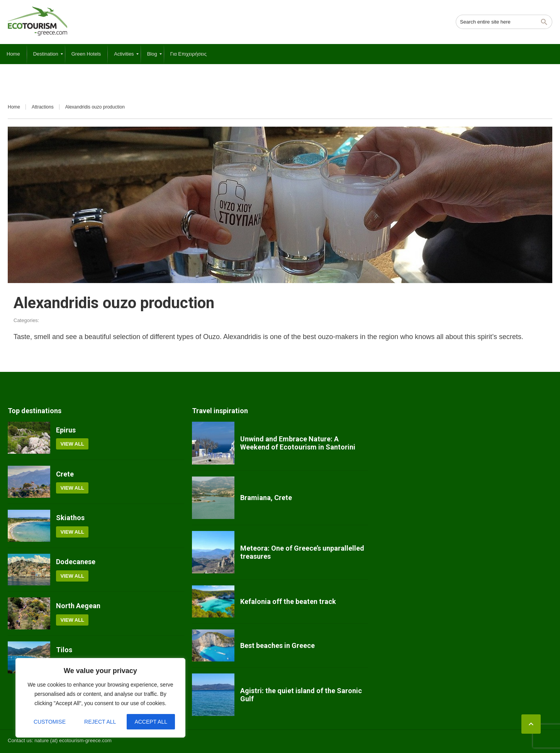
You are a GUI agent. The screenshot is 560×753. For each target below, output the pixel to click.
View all (72, 444)
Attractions (43, 107)
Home (14, 107)
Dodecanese (76, 562)
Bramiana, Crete (266, 498)
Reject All (100, 722)
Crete (65, 474)
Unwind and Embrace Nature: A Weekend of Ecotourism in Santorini (298, 443)
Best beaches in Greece (277, 645)
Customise (50, 722)
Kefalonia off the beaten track (288, 601)
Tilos (64, 650)
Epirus (66, 430)
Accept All (151, 722)
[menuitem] (13, 54)
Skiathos (70, 518)
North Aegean (78, 606)
